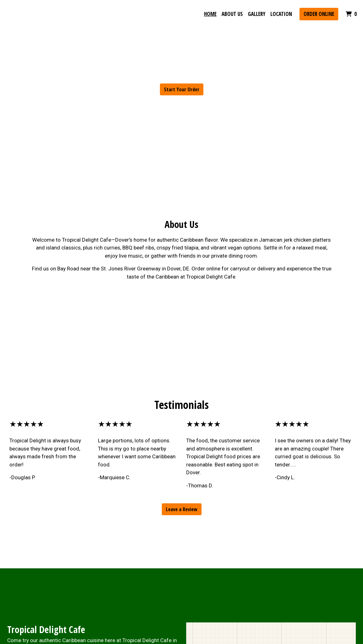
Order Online (319, 14)
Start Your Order (182, 89)
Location (281, 14)
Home (210, 14)
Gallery (257, 14)
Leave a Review (182, 509)
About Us (232, 14)
